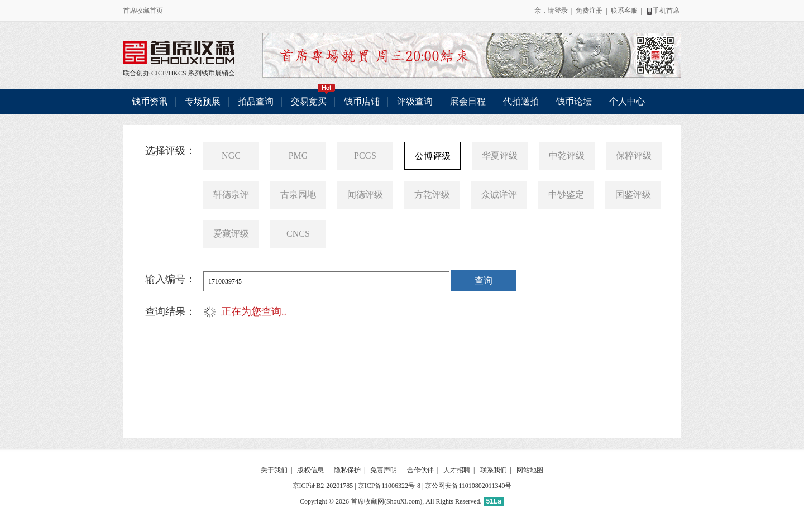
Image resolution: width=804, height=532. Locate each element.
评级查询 (415, 101)
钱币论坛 (574, 101)
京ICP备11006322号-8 (389, 486)
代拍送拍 (521, 101)
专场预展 (203, 101)
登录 (561, 11)
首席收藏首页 (143, 11)
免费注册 (589, 11)
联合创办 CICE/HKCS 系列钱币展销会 (179, 52)
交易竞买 (313, 97)
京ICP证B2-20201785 (323, 486)
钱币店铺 (362, 101)
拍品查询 (256, 101)
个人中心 (627, 101)
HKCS (178, 73)
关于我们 (274, 470)
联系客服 (624, 11)
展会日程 (468, 101)
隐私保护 (347, 470)
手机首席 (662, 11)
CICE (159, 73)
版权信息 (310, 470)
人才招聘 (457, 470)
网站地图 (530, 470)
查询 (484, 281)
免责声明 (384, 470)
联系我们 (494, 470)
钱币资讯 (150, 101)
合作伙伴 (420, 470)
